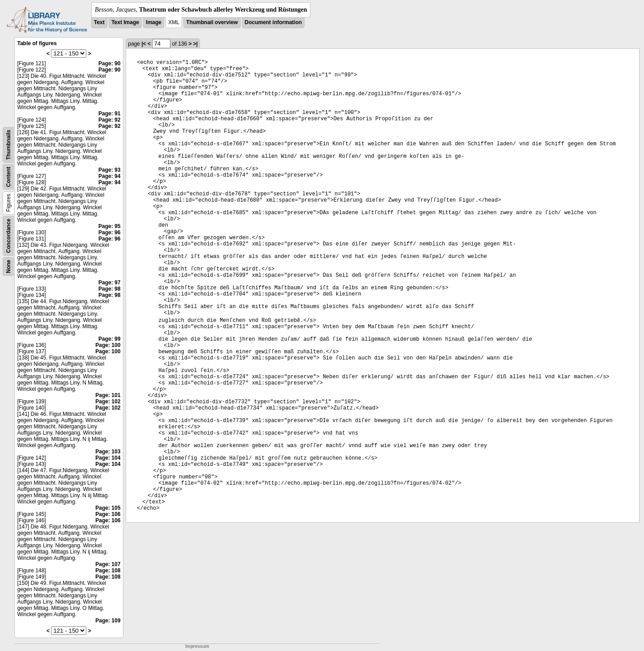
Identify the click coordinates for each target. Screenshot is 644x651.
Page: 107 (108, 564)
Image (154, 22)
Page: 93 (109, 170)
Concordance (8, 236)
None (8, 266)
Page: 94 (109, 176)
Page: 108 (108, 571)
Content (8, 177)
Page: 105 (108, 508)
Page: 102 (108, 402)
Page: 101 (108, 395)
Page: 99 (109, 339)
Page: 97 (109, 283)
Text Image (125, 22)
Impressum (197, 646)
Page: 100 (108, 345)
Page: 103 (108, 452)
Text (99, 22)
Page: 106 (108, 514)
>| (195, 44)
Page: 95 (109, 226)
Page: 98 (109, 289)
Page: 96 (109, 232)
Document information (273, 22)
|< (144, 44)
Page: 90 (109, 63)
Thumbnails (8, 145)
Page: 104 (108, 458)
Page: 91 (109, 114)
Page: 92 (109, 120)
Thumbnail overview (212, 22)
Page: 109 (108, 621)
